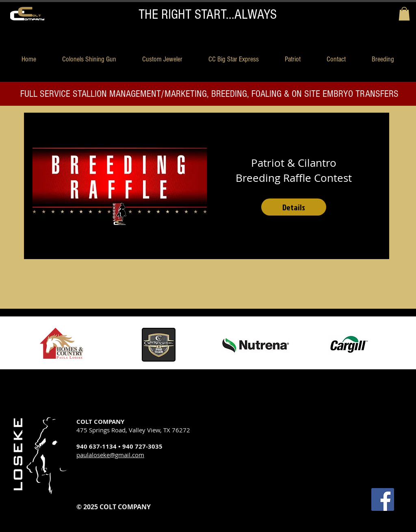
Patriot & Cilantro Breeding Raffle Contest (294, 170)
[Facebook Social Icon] (383, 499)
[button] (404, 14)
